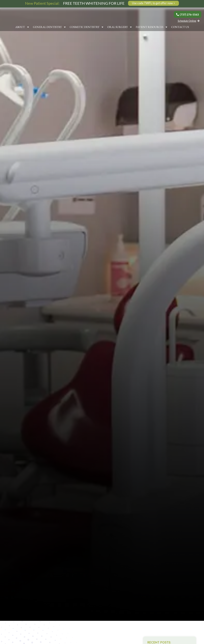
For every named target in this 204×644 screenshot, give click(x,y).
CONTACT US (180, 28)
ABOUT (22, 28)
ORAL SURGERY (120, 28)
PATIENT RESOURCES (152, 28)
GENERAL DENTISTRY (50, 28)
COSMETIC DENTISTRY (87, 28)
